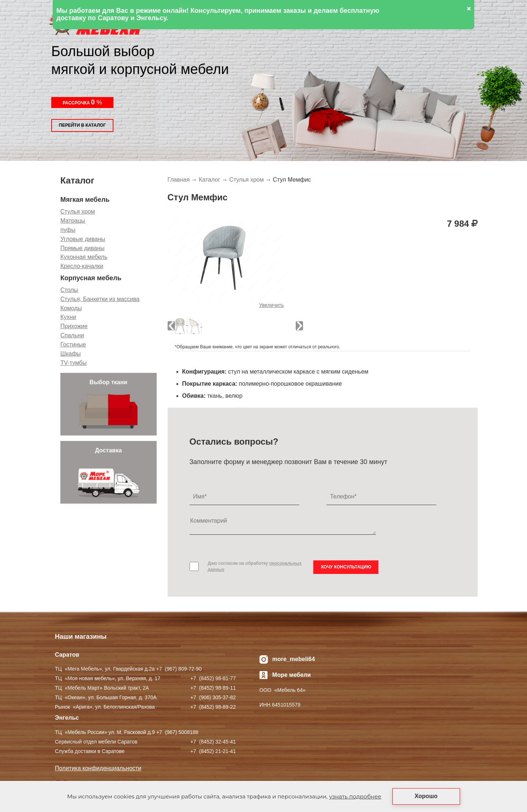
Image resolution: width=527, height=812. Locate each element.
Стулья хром (78, 212)
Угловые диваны (83, 239)
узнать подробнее (355, 796)
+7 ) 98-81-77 (213, 678)
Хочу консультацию (346, 567)
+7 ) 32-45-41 (213, 742)
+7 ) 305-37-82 (213, 697)
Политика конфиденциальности (98, 768)
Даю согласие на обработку (255, 566)
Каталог (209, 180)
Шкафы (71, 354)
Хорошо (426, 796)
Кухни (68, 317)
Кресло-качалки (82, 266)
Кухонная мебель (84, 257)
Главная (179, 180)
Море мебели (292, 675)
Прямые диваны (83, 248)
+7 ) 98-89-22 (213, 707)
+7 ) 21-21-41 (213, 751)
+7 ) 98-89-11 (213, 688)
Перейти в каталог (82, 125)
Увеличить (272, 305)
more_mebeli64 (294, 659)
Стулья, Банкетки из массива (100, 299)
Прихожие (74, 326)
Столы (69, 290)
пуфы (68, 230)
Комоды (71, 308)
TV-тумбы (74, 363)
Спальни (72, 335)
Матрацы (73, 221)
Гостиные (73, 344)
